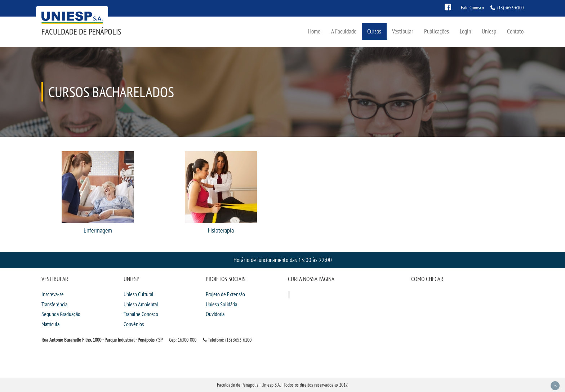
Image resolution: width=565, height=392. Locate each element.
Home (314, 31)
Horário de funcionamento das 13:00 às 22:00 (283, 260)
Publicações (437, 31)
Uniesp (489, 31)
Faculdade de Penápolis (81, 31)
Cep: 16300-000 (183, 340)
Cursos (374, 31)
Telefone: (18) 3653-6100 (227, 340)
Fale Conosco (472, 8)
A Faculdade (344, 31)
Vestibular (403, 31)
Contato (515, 31)
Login (465, 31)
